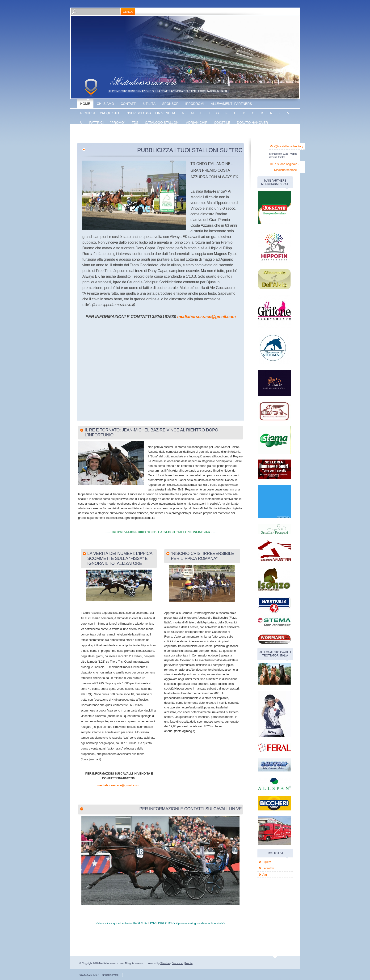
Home (85, 104)
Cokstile (222, 123)
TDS (135, 123)
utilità (149, 104)
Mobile (189, 963)
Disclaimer (178, 963)
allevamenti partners (231, 104)
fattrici (96, 123)
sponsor (170, 104)
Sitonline (165, 963)
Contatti (129, 104)
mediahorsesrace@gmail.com (206, 317)
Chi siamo (105, 104)
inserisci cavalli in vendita (150, 113)
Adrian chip (197, 123)
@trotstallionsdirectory (289, 146)
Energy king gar (96, 132)
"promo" (118, 123)
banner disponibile (177, 132)
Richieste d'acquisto (100, 113)
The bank (126, 132)
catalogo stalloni (162, 123)
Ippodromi (195, 104)
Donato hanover (252, 123)
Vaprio (147, 132)
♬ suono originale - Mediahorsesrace (286, 167)
